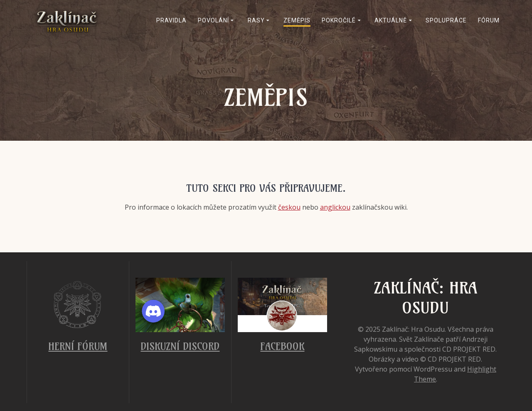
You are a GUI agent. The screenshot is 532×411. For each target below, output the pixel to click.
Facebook (282, 346)
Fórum (489, 20)
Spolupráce (446, 20)
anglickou (335, 207)
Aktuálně (391, 20)
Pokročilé (339, 20)
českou (289, 207)
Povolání (213, 20)
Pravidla (171, 20)
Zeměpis (297, 20)
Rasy (256, 20)
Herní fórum (78, 346)
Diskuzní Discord (180, 346)
